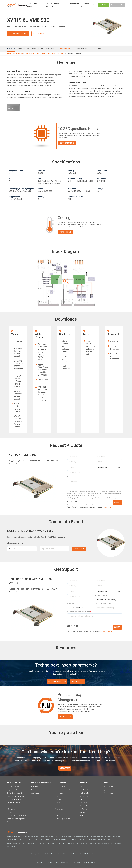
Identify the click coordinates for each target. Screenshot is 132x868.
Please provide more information (79, 612)
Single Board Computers (15, 790)
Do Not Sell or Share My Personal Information (86, 854)
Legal (50, 862)
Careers (82, 812)
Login (81, 816)
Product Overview (13, 787)
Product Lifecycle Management (17, 816)
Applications (35, 793)
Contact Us (103, 5)
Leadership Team (85, 793)
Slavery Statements (63, 862)
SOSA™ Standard (61, 787)
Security (58, 799)
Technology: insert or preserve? (66, 665)
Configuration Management (16, 819)
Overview (11, 49)
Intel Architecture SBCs (57, 54)
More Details (65, 232)
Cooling (58, 803)
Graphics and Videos (14, 799)
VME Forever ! (43, 381)
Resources (83, 803)
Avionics (10, 806)
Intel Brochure (66, 367)
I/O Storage (11, 809)
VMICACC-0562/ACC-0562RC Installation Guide (18, 366)
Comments (71, 477)
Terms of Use (62, 854)
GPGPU (58, 806)
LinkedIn (109, 790)
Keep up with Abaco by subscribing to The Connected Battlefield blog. (93, 498)
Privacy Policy (36, 854)
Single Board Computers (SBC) (35, 54)
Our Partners (84, 809)
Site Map (77, 862)
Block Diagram (37, 49)
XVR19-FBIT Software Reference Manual (19, 352)
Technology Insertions (63, 819)
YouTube (110, 793)
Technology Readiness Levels (65, 822)
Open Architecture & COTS (64, 790)
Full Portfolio (18, 54)
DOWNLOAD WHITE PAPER (57, 681)
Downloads (50, 49)
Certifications (84, 796)
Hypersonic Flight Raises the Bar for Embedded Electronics (43, 370)
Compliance (40, 862)
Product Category (101, 595)
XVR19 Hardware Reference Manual (18, 408)
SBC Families (116, 341)
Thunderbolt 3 (60, 809)
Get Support (98, 49)
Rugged (58, 796)
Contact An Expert (84, 49)
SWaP (57, 816)
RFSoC (58, 812)
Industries (35, 787)
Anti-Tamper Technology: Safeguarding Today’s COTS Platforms (43, 393)
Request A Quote (66, 49)
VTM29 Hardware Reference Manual (18, 395)
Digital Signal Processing (15, 793)
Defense (34, 790)
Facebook (110, 787)
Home (9, 54)
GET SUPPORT (65, 768)
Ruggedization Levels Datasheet (116, 356)
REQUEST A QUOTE (40, 34)
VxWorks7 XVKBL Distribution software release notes (91, 348)
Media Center (84, 806)
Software (10, 812)
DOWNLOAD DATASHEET (19, 34)
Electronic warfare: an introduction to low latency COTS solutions (43, 352)
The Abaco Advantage (87, 790)
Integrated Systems (13, 803)
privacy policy (107, 507)
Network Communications (16, 796)
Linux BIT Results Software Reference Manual (18, 381)
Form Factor (60, 793)
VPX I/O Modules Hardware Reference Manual (18, 421)
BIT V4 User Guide (19, 342)
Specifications (24, 49)
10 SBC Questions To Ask (66, 359)
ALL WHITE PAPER (78, 681)
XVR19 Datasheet (115, 348)
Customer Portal (117, 5)
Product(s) (71, 604)
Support (10, 822)
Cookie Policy (49, 854)
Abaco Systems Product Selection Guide (66, 346)
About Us (83, 787)
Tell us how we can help (103, 604)
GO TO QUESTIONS (67, 143)
